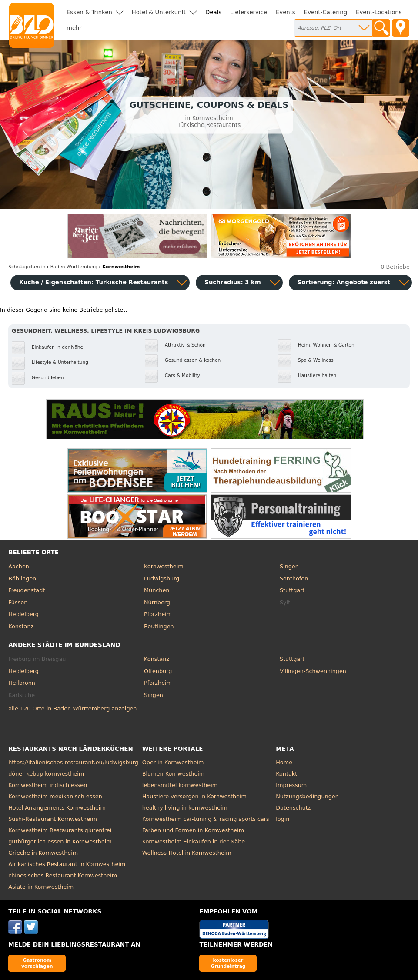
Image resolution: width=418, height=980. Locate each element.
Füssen (18, 602)
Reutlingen (159, 626)
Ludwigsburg (162, 578)
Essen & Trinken (89, 12)
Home (284, 762)
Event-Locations (379, 12)
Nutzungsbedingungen (307, 796)
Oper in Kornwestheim (173, 762)
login (283, 819)
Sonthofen (294, 578)
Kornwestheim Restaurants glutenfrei (60, 830)
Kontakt (286, 774)
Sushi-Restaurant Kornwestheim (53, 819)
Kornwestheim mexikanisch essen (55, 796)
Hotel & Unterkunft (159, 12)
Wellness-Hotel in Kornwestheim (187, 853)
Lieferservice (249, 12)
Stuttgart (292, 590)
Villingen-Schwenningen (313, 671)
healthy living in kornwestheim (185, 808)
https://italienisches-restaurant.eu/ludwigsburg (73, 762)
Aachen (19, 566)
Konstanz (21, 626)
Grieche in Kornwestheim (43, 853)
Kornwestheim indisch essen (48, 785)
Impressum (291, 785)
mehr (74, 28)
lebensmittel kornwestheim (180, 785)
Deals (213, 12)
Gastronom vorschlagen (37, 963)
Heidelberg (23, 614)
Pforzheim (158, 614)
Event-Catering (326, 12)
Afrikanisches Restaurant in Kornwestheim (67, 864)
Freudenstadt (27, 590)
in (27, 267)
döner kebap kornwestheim (46, 774)
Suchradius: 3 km (232, 282)
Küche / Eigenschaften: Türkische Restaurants (94, 282)
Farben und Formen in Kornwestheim (193, 830)
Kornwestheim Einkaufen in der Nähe (194, 842)
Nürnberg (157, 602)
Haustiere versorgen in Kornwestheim (194, 796)
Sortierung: (344, 282)
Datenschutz (293, 808)
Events (286, 12)
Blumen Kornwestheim (174, 774)
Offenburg (158, 671)
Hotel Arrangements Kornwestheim (57, 808)
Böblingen (22, 578)
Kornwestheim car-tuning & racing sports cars (206, 819)
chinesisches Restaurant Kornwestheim (63, 875)
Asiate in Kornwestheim (41, 887)
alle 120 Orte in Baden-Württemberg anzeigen (72, 708)
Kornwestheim (164, 566)
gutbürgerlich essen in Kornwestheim (60, 842)
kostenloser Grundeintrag (228, 963)
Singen (289, 566)
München (157, 590)
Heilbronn (22, 683)
